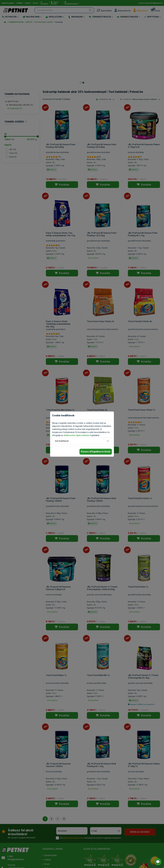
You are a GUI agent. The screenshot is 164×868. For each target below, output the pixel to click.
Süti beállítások (62, 441)
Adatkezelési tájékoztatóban (76, 435)
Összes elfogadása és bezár (96, 452)
